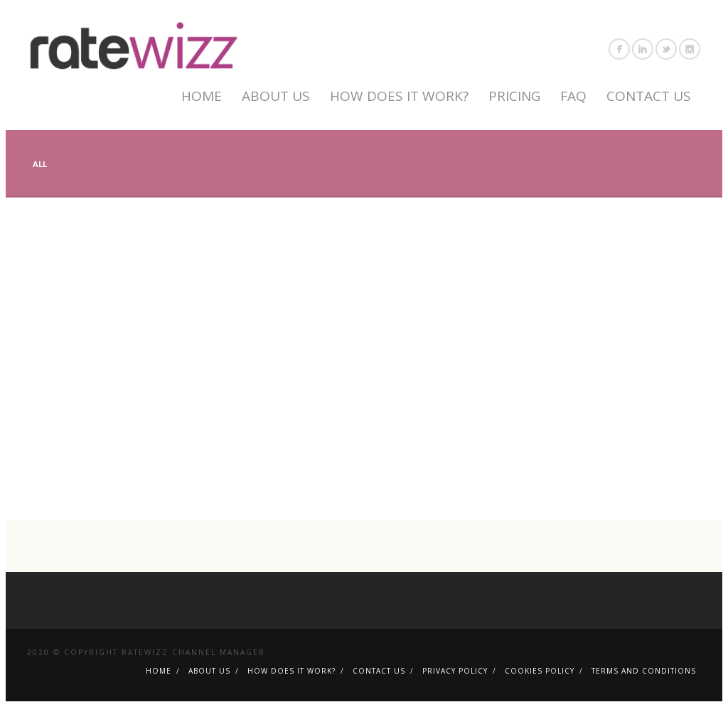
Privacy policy (455, 671)
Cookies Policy (540, 671)
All (40, 164)
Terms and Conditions (644, 671)
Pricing (514, 96)
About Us (276, 96)
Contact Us (649, 96)
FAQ (573, 96)
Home (202, 96)
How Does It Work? (399, 96)
